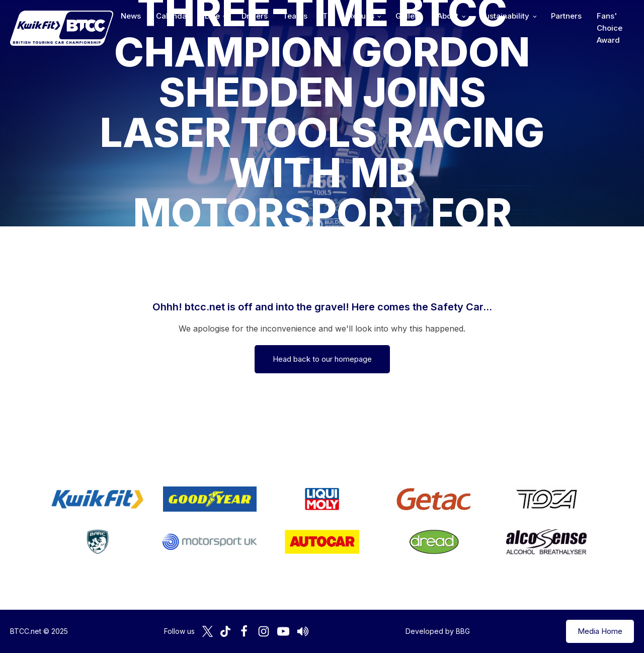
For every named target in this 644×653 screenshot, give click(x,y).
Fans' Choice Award (610, 28)
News (131, 16)
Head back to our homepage (322, 359)
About (448, 16)
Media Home (600, 631)
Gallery (409, 16)
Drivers (255, 16)
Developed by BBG (438, 631)
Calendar (173, 16)
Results (361, 16)
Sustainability (505, 16)
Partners (566, 16)
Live (212, 16)
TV (328, 16)
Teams (295, 16)
